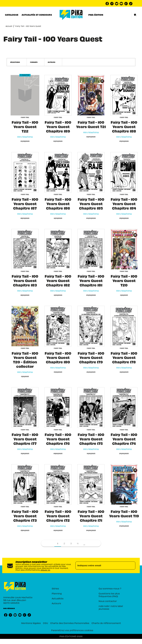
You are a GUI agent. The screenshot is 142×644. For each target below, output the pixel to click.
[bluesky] (117, 4)
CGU (45, 623)
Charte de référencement (106, 623)
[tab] (12, 15)
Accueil (9, 26)
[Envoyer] (132, 565)
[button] (17, 62)
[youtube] (121, 4)
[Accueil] (71, 15)
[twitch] (126, 4)
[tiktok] (131, 4)
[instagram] (112, 4)
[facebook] (107, 4)
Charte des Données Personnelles (70, 623)
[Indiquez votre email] (102, 565)
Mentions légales (31, 623)
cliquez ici (45, 570)
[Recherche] (135, 15)
